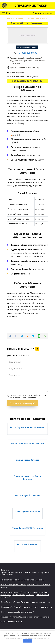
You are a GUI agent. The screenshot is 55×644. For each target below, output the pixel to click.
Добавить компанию (43, 13)
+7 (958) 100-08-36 (27, 53)
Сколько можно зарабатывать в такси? (17, 612)
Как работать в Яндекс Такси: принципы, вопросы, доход (25, 602)
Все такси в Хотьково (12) (28, 81)
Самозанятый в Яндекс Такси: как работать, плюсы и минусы (26, 607)
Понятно (27, 641)
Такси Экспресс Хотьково (27, 460)
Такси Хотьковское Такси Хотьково (27, 478)
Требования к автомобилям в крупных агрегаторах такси (25, 617)
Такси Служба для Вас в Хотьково (27, 427)
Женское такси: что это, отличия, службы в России (22, 580)
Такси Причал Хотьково (27, 512)
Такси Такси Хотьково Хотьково (28, 443)
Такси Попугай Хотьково (28, 495)
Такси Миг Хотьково (27, 544)
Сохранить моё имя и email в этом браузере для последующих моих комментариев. (28, 396)
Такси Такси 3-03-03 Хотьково (28, 528)
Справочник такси (31, 6)
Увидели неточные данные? (27, 47)
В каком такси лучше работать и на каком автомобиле (24, 592)
